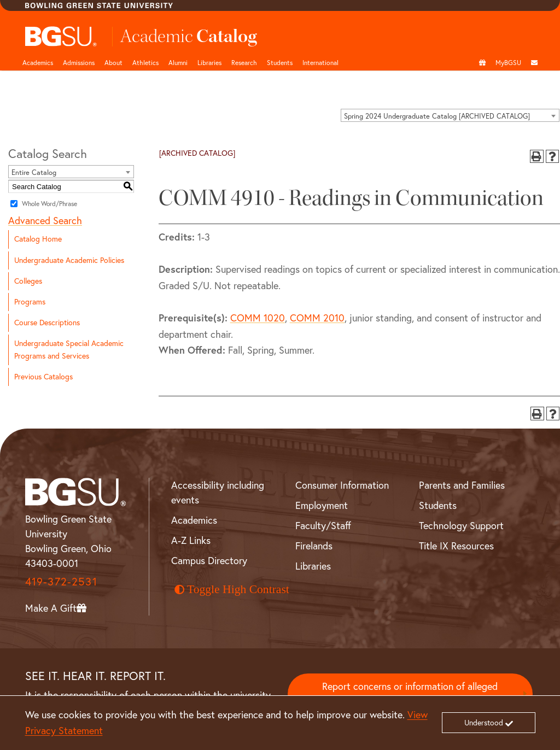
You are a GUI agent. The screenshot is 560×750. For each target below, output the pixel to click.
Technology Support (461, 526)
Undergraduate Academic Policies (69, 260)
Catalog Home (38, 239)
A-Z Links (191, 540)
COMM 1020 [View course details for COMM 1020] (258, 318)
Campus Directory (209, 561)
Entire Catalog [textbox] (34, 172)
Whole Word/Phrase (49, 204)
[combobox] (450, 115)
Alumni (178, 63)
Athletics (145, 63)
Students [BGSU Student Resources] (438, 505)
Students (280, 63)
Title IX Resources (456, 546)
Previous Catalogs (43, 377)
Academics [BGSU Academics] (194, 520)
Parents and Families (462, 485)
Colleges (28, 281)
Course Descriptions (47, 323)
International (320, 63)
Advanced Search (45, 221)
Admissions (79, 63)
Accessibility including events (218, 493)
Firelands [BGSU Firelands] (314, 546)
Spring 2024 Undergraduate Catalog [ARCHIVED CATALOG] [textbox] (437, 116)
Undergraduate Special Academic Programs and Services (69, 350)
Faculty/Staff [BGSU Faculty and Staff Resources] (323, 526)
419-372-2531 (61, 581)
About (113, 63)
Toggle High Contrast (232, 589)
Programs (30, 302)
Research (244, 63)
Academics (38, 63)
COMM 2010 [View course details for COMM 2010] (317, 318)
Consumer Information (342, 485)
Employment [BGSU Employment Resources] (322, 505)
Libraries (209, 63)
